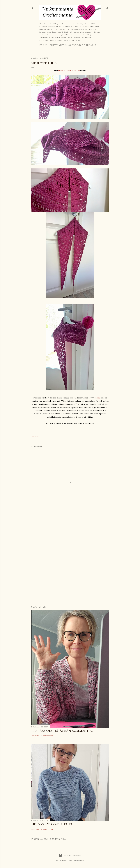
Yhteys (63, 45)
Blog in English (88, 45)
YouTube (73, 45)
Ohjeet (53, 45)
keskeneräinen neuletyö (69, 70)
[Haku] (107, 7)
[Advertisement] (70, 536)
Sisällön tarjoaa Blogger (70, 855)
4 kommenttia (47, 829)
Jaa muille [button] (35, 437)
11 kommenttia (47, 736)
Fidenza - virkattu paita (52, 824)
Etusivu (44, 45)
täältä (97, 398)
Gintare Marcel (79, 860)
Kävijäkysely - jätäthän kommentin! (62, 731)
